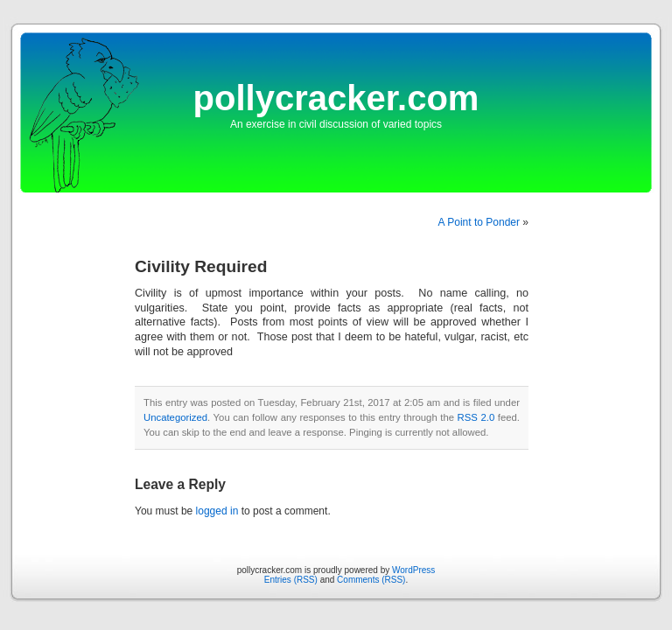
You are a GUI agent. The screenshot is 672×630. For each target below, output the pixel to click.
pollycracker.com (336, 98)
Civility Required (201, 266)
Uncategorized (175, 417)
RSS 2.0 (476, 417)
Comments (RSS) (371, 580)
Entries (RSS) (291, 580)
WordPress (413, 570)
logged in (217, 511)
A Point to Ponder (479, 222)
